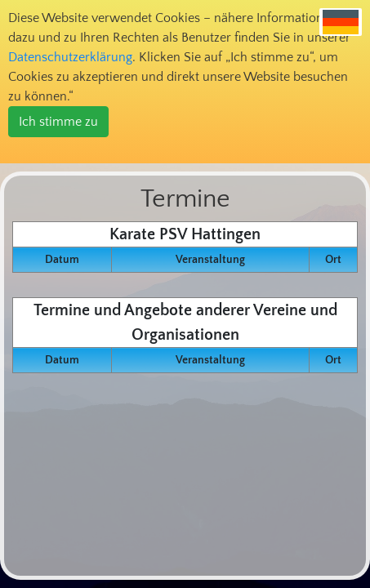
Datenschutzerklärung (70, 57)
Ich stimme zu (58, 122)
